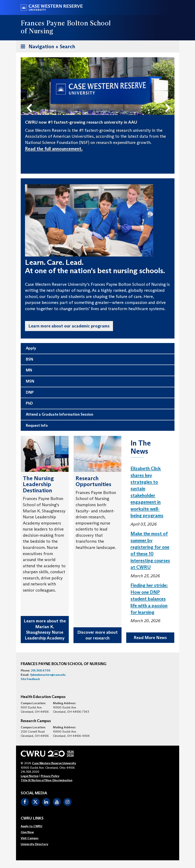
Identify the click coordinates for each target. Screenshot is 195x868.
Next (169, 101)
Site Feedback (30, 679)
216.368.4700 (41, 670)
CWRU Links (32, 818)
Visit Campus (30, 838)
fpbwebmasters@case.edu (48, 675)
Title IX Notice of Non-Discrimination (47, 780)
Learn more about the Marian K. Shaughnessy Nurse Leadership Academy (45, 629)
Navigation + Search (47, 47)
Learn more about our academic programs (69, 326)
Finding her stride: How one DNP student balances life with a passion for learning (149, 599)
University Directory (34, 844)
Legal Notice (30, 776)
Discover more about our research (97, 635)
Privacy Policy (50, 776)
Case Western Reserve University (54, 763)
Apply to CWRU (32, 826)
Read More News (150, 638)
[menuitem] (34, 826)
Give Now (27, 832)
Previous (30, 101)
